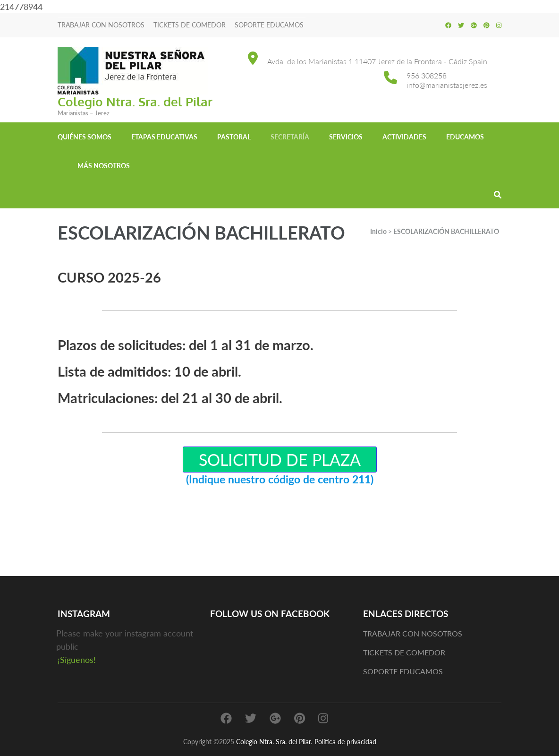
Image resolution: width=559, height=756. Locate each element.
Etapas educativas (164, 137)
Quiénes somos (85, 137)
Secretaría (290, 137)
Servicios (346, 137)
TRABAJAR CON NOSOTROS (101, 25)
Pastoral (234, 137)
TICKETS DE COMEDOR (190, 25)
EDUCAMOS (465, 137)
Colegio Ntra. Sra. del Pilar (135, 101)
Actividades (404, 137)
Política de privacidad (345, 742)
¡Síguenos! (77, 660)
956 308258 (427, 75)
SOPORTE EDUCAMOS (269, 25)
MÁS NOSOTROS (104, 166)
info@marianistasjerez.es (447, 85)
